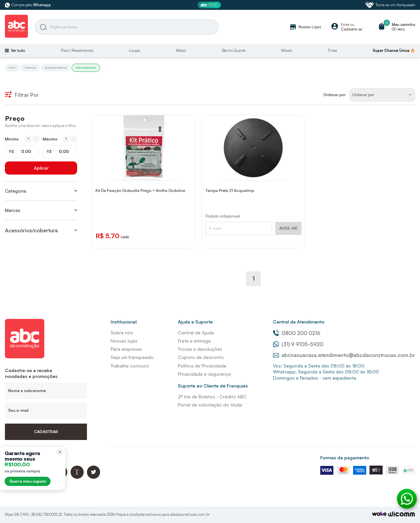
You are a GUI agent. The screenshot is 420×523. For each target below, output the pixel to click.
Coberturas (30, 68)
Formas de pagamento (345, 458)
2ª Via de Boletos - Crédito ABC (212, 397)
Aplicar (41, 168)
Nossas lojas (124, 341)
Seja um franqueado (132, 357)
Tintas (332, 51)
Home (12, 68)
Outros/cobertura (86, 68)
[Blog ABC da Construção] (77, 477)
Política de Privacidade (202, 366)
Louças (135, 51)
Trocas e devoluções (200, 349)
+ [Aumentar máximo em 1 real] (66, 139)
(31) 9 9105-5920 (298, 344)
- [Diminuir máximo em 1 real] (74, 139)
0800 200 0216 (297, 333)
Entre (345, 25)
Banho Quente (234, 51)
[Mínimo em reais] (22, 152)
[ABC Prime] (210, 5)
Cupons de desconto (201, 357)
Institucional (124, 322)
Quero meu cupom (28, 481)
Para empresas (126, 349)
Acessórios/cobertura (56, 68)
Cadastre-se (351, 29)
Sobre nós (122, 333)
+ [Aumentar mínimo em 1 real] (28, 139)
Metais (181, 51)
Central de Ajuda (196, 333)
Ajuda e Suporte (195, 322)
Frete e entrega (194, 341)
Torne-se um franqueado (390, 5)
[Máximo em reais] (60, 152)
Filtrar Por (22, 95)
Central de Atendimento (299, 322)
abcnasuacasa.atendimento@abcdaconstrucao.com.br (344, 355)
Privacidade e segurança (204, 374)
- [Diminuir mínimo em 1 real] (36, 139)
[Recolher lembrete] (60, 452)
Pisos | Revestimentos (77, 51)
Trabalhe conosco (130, 366)
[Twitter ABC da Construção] (94, 477)
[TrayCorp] (379, 514)
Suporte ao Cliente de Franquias (213, 386)
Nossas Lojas (305, 27)
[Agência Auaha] (402, 515)
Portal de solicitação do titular (210, 405)
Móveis (287, 51)
